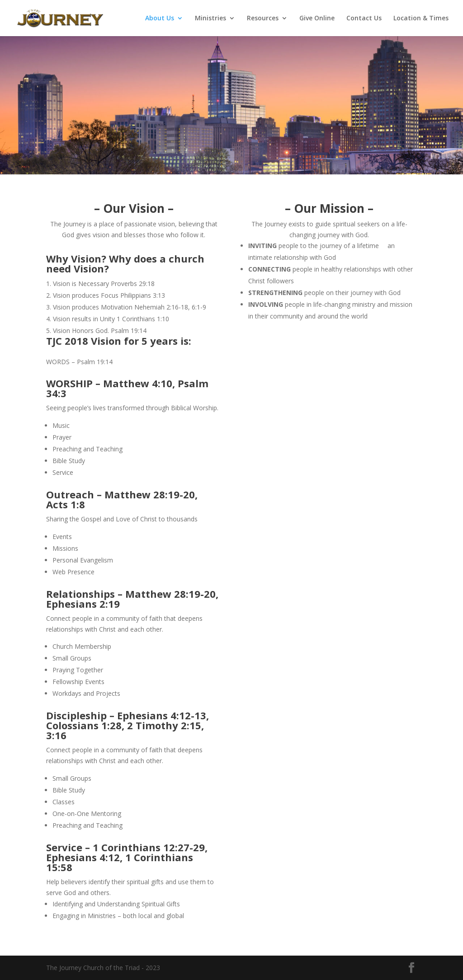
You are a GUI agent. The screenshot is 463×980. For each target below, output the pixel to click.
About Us (160, 19)
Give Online (317, 19)
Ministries (210, 19)
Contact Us (364, 19)
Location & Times (421, 19)
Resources (263, 19)
